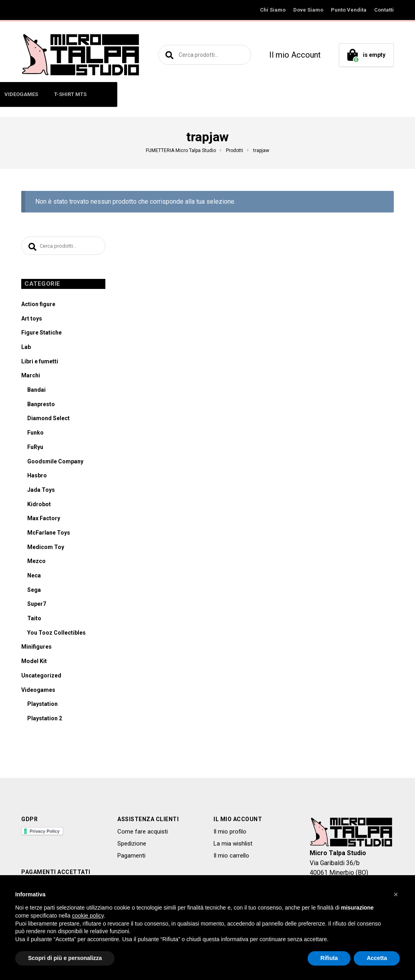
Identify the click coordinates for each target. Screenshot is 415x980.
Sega (34, 591)
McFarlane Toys (49, 535)
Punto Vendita (349, 10)
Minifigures (36, 649)
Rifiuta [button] (329, 958)
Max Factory (44, 520)
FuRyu (35, 449)
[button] (396, 894)
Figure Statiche (41, 335)
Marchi (31, 377)
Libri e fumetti (40, 363)
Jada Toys (41, 492)
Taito (34, 620)
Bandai (36, 392)
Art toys (32, 320)
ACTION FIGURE (57, 94)
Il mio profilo (230, 833)
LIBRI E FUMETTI (202, 94)
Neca (34, 577)
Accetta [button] (377, 958)
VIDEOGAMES (298, 94)
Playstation (42, 706)
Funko (35, 435)
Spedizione (132, 846)
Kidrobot (39, 506)
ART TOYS (154, 94)
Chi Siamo (273, 10)
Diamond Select (48, 420)
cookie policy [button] (88, 916)
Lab (26, 349)
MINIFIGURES (109, 94)
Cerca (168, 55)
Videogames (38, 691)
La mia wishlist (233, 846)
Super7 (37, 606)
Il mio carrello (231, 858)
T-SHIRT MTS (347, 94)
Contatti (384, 10)
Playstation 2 (45, 720)
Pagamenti (131, 858)
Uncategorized (41, 677)
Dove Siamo (308, 10)
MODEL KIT (251, 94)
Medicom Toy (46, 549)
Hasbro (37, 477)
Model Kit (34, 663)
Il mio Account (295, 55)
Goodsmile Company (55, 463)
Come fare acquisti (143, 833)
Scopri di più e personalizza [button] (65, 958)
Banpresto (41, 406)
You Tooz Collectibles (56, 635)
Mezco (36, 563)
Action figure (38, 306)
